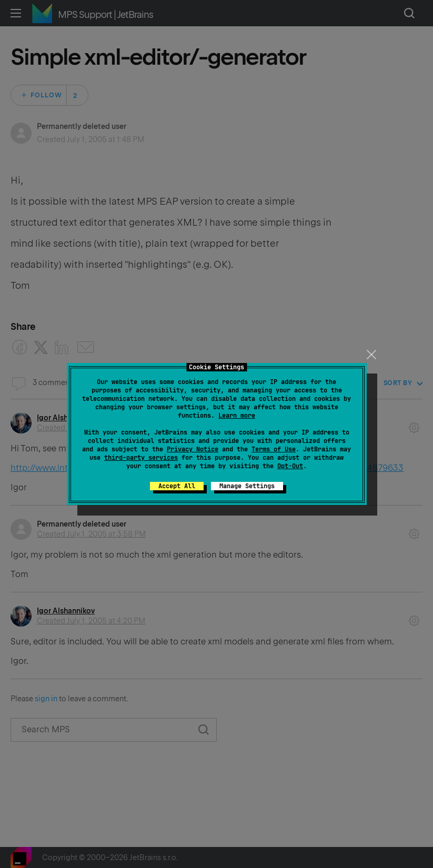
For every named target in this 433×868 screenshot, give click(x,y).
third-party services (141, 458)
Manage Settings (247, 486)
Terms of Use (274, 449)
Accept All (177, 486)
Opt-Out (290, 466)
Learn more (237, 416)
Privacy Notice (193, 449)
